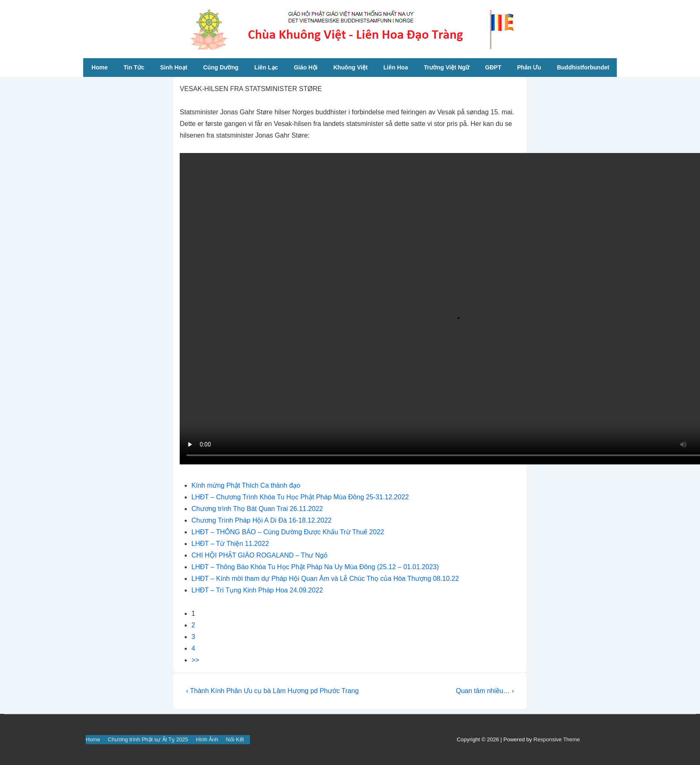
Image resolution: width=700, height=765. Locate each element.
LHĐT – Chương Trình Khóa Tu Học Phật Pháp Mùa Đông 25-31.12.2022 (300, 497)
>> (195, 660)
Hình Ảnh (207, 739)
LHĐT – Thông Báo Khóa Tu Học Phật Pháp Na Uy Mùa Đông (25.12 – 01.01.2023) (315, 567)
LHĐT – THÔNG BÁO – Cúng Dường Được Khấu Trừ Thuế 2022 (288, 532)
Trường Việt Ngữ (446, 67)
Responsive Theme (557, 739)
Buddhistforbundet (583, 67)
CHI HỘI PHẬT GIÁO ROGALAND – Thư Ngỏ (260, 555)
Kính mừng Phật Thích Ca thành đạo (246, 485)
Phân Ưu (529, 67)
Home (100, 67)
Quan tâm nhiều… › (485, 691)
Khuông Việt (350, 67)
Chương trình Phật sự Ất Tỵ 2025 (148, 739)
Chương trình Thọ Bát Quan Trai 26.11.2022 (257, 509)
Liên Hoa (396, 67)
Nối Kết (235, 739)
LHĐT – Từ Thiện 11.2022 (230, 544)
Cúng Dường (221, 67)
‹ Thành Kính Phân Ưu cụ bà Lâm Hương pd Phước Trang (272, 691)
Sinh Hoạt (174, 67)
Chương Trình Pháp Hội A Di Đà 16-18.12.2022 (261, 520)
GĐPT (493, 67)
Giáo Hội (305, 67)
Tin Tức (134, 67)
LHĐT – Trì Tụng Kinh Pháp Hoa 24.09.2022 (257, 590)
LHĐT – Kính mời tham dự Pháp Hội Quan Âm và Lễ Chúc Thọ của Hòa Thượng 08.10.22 (325, 579)
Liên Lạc (266, 67)
